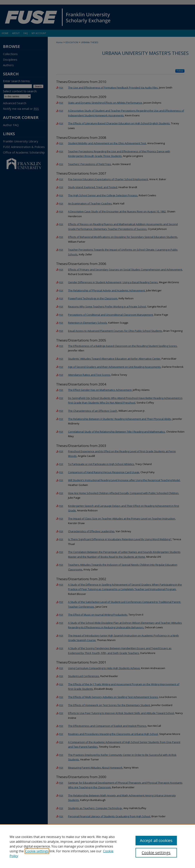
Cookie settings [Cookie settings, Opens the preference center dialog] (156, 853)
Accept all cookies (156, 840)
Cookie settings (37, 851)
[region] (97, 846)
